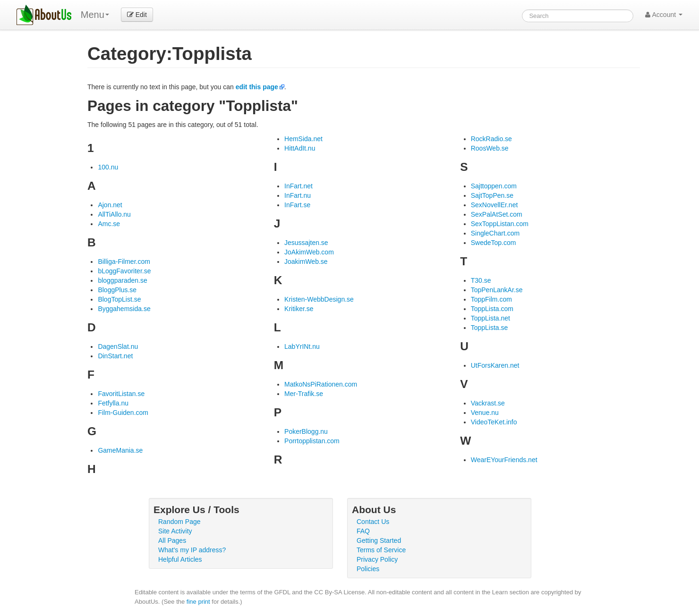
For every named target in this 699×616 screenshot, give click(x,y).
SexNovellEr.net (494, 205)
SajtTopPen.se (492, 195)
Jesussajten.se (306, 243)
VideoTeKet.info (494, 422)
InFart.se (297, 205)
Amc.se (109, 224)
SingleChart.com (495, 233)
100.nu (108, 167)
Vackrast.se (488, 403)
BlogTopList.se (119, 299)
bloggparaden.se (122, 280)
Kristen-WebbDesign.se (319, 299)
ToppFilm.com (491, 299)
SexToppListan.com (500, 224)
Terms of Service (381, 550)
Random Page (179, 522)
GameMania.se (120, 450)
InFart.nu (298, 195)
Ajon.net (110, 205)
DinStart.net (115, 356)
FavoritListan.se (121, 394)
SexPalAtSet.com (497, 214)
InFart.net (298, 186)
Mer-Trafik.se (304, 394)
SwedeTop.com (494, 243)
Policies (368, 569)
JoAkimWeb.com (309, 252)
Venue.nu (485, 413)
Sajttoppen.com (494, 186)
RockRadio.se (491, 139)
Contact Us (373, 522)
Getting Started (379, 540)
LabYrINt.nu (302, 346)
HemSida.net (303, 139)
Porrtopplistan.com (312, 441)
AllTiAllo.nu (114, 214)
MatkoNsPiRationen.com (321, 384)
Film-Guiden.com (123, 413)
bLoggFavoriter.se (124, 271)
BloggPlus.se (117, 290)
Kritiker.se (299, 309)
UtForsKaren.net (495, 365)
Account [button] (664, 15)
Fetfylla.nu (113, 403)
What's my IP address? (192, 550)
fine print (198, 602)
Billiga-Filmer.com (124, 262)
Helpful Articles (180, 559)
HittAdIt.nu (300, 148)
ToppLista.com (492, 309)
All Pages (172, 540)
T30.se (481, 280)
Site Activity (175, 531)
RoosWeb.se (490, 148)
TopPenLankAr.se (497, 290)
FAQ (363, 531)
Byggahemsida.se (124, 309)
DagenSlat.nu (118, 346)
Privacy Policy (377, 559)
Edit (137, 15)
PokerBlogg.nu (306, 431)
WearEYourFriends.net (504, 460)
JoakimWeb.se (306, 262)
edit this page (257, 87)
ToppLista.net (490, 318)
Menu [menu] (95, 15)
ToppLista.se (490, 328)
